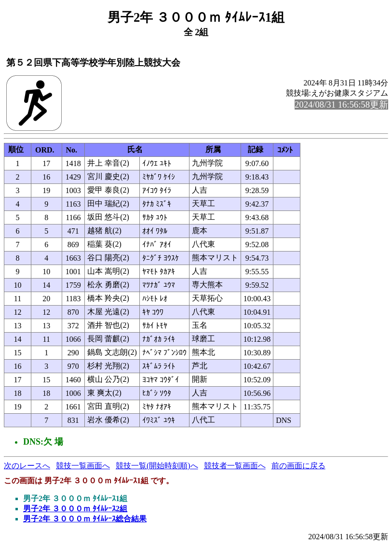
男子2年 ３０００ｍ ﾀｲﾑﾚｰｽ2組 (75, 509)
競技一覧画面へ (83, 466)
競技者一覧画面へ (235, 466)
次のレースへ (27, 466)
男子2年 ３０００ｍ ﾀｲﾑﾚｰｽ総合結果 (85, 519)
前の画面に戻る (298, 466)
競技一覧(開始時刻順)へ (157, 466)
